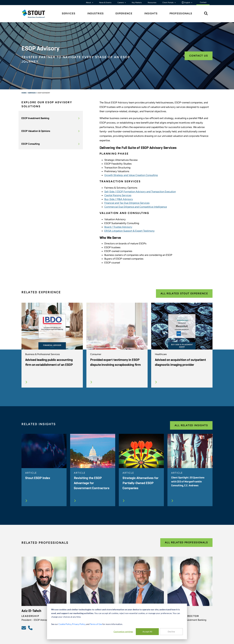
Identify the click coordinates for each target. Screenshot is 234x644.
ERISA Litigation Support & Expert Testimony (129, 231)
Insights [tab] (151, 14)
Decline (171, 632)
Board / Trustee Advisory (118, 227)
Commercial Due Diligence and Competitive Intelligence (136, 207)
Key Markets (137, 3)
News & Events (105, 3)
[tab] (36, 14)
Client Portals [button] (168, 3)
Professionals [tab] (181, 14)
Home (24, 93)
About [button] (89, 3)
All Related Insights (191, 425)
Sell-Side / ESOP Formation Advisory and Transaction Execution (140, 192)
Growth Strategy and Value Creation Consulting (131, 175)
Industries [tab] (96, 14)
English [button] (186, 3)
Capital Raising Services (118, 195)
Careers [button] (121, 3)
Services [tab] (69, 14)
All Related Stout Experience (184, 294)
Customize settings (123, 632)
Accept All (147, 632)
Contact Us (199, 56)
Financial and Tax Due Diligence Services (127, 203)
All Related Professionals (186, 542)
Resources (152, 3)
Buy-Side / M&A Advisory (119, 199)
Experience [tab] (124, 14)
